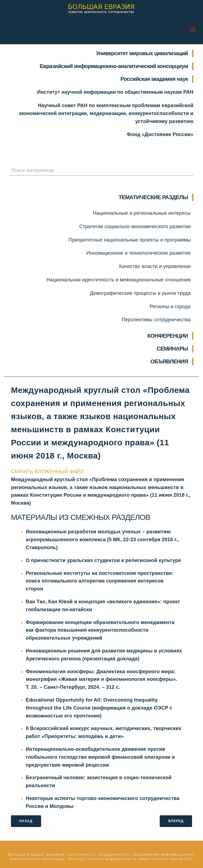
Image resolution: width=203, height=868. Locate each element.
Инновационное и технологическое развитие (138, 253)
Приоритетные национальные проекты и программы (130, 240)
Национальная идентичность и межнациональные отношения (118, 280)
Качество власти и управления (155, 266)
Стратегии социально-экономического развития (135, 226)
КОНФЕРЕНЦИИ (168, 336)
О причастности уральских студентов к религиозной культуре (103, 560)
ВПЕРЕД (176, 821)
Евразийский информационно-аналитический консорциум (114, 66)
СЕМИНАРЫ (172, 349)
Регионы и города (170, 307)
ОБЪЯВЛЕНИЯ (169, 361)
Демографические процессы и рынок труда (140, 293)
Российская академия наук (154, 79)
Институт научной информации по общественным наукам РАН (115, 92)
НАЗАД (26, 821)
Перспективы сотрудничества (156, 320)
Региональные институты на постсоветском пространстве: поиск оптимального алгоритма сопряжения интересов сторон (100, 581)
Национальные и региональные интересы (142, 213)
